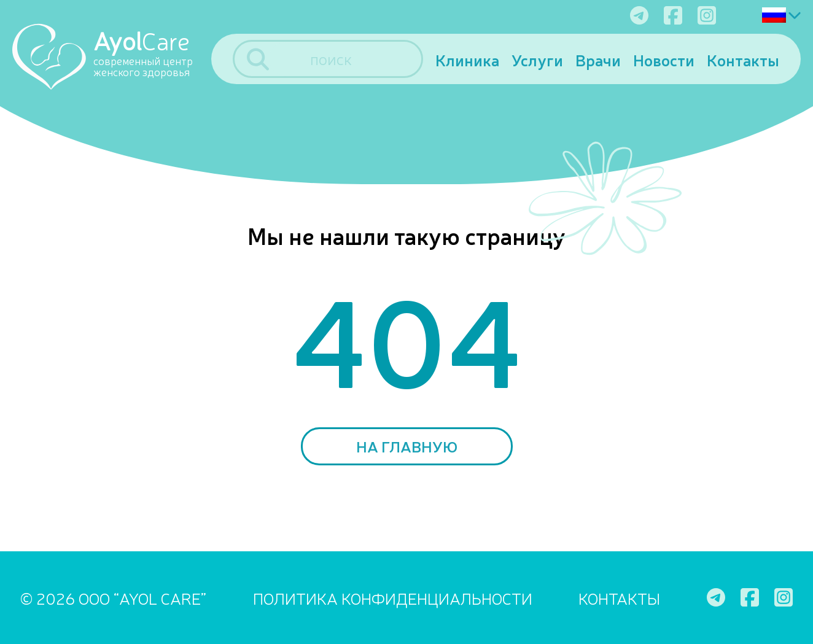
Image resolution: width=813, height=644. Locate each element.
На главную (407, 446)
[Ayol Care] (112, 56)
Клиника (467, 59)
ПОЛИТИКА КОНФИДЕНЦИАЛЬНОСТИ (393, 598)
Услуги (537, 59)
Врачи (598, 59)
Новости (664, 59)
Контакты (743, 59)
